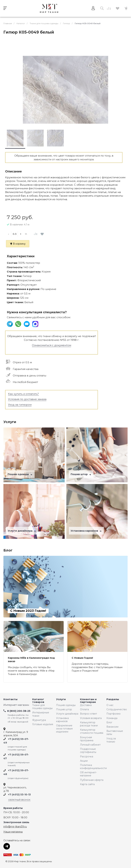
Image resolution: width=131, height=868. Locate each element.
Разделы (113, 699)
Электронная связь (16, 822)
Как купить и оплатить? (23, 394)
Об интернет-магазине (88, 774)
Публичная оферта (92, 780)
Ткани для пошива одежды (42, 707)
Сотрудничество (116, 709)
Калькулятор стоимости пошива (92, 731)
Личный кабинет (90, 745)
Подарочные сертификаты (88, 751)
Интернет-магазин (16, 705)
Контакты (10, 699)
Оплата (84, 709)
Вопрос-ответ (89, 714)
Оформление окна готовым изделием (64, 729)
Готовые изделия (43, 724)
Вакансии (112, 727)
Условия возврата (91, 718)
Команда (112, 718)
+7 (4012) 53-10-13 (19, 795)
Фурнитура (39, 720)
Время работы (13, 808)
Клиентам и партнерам (88, 701)
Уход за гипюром (20, 405)
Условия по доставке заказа (27, 399)
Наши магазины (13, 832)
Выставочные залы (115, 733)
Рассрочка (87, 757)
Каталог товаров (38, 701)
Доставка (86, 705)
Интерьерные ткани (41, 714)
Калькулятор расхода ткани (89, 724)
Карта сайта (87, 784)
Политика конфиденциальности (92, 767)
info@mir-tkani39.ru (15, 827)
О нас (110, 705)
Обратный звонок (19, 800)
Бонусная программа (87, 739)
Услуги (61, 699)
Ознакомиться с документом (52, 345)
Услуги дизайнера (22, 531)
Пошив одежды (20, 474)
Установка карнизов (86, 531)
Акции (84, 761)
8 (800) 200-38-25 (19, 711)
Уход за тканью (111, 740)
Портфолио (114, 714)
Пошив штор (81, 474)
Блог (109, 722)
